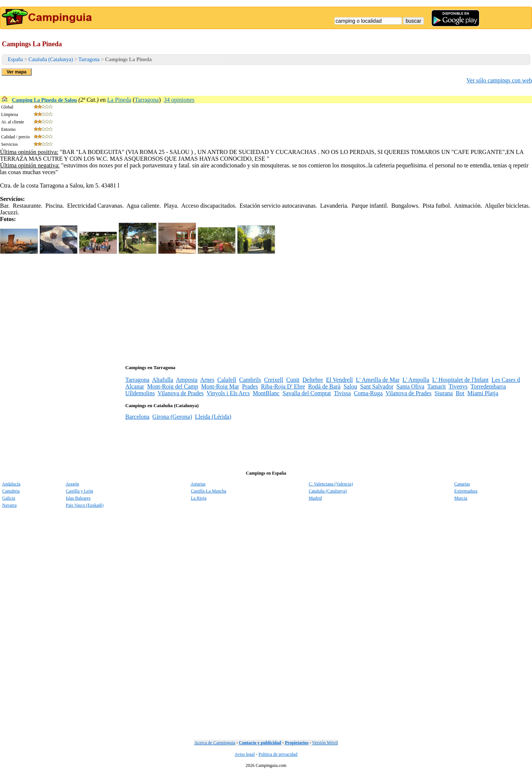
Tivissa (342, 393)
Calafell (227, 380)
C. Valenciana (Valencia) (331, 484)
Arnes (207, 380)
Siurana (444, 393)
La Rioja (199, 498)
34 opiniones (179, 100)
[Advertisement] (224, 308)
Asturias (198, 484)
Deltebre (313, 380)
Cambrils (250, 380)
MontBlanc (266, 393)
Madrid (315, 498)
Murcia (461, 498)
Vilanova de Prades (181, 393)
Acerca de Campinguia (215, 743)
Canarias (462, 484)
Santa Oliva (410, 386)
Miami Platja (483, 393)
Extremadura (466, 491)
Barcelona (137, 417)
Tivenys (458, 386)
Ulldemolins (140, 393)
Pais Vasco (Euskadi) (85, 505)
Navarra (10, 505)
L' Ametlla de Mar (378, 380)
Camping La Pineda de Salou (44, 100)
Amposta (187, 380)
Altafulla (163, 380)
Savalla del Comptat (307, 393)
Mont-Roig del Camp (173, 386)
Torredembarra (488, 386)
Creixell (274, 380)
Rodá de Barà (324, 386)
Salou (350, 386)
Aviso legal (245, 754)
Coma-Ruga (368, 393)
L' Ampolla (416, 380)
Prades (250, 386)
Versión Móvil (325, 743)
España (15, 59)
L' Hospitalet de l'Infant (460, 380)
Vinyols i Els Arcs (228, 393)
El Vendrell (339, 380)
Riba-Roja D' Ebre (283, 386)
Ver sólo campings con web (499, 80)
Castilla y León (80, 491)
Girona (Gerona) (172, 417)
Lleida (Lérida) (213, 417)
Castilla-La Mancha (209, 491)
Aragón (72, 484)
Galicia (9, 498)
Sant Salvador (377, 386)
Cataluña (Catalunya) (51, 59)
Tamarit (437, 386)
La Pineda (119, 100)
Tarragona (89, 59)
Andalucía (11, 484)
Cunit (293, 380)
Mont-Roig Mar (220, 386)
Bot (460, 393)
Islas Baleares (78, 498)
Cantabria (11, 491)
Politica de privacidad (278, 754)
